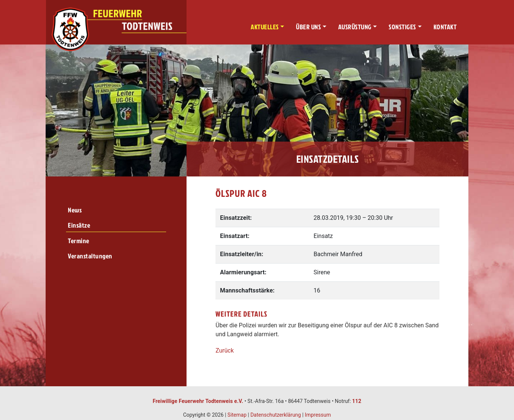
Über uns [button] (308, 27)
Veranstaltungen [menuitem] (90, 256)
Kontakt (445, 27)
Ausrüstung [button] (355, 27)
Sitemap (237, 415)
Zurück (225, 350)
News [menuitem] (75, 210)
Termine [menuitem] (79, 241)
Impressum (318, 415)
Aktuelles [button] (265, 27)
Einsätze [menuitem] (79, 225)
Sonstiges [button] (402, 27)
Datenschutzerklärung (276, 415)
